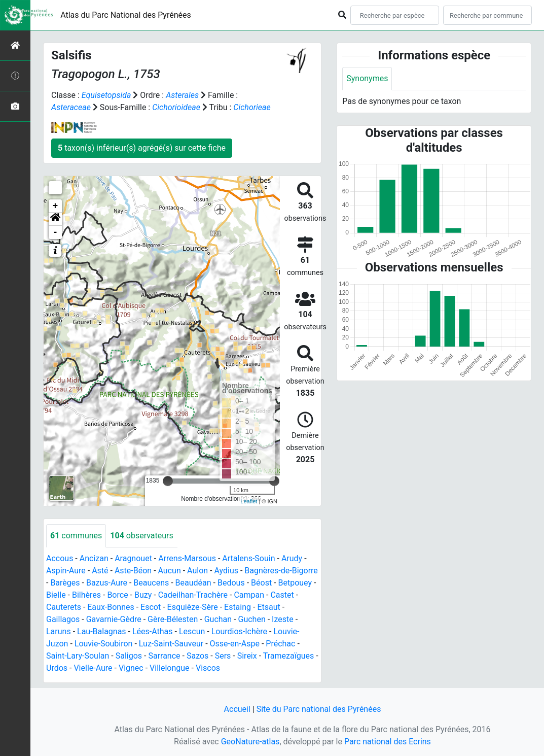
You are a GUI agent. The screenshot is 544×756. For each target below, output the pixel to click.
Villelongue (169, 668)
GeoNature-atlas (250, 742)
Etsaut (268, 607)
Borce (117, 595)
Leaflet (249, 501)
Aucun (170, 571)
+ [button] (56, 206)
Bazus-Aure (107, 583)
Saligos (129, 656)
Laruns (59, 631)
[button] (55, 219)
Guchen (251, 619)
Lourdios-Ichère (239, 631)
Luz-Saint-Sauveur (171, 644)
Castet (282, 595)
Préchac (280, 644)
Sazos (197, 656)
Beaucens (151, 583)
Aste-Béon (133, 571)
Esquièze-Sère (193, 607)
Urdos (57, 668)
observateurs (141, 536)
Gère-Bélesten (173, 619)
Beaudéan (193, 583)
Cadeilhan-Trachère (193, 595)
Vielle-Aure (93, 668)
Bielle (56, 595)
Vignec (131, 668)
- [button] (56, 232)
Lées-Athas (153, 631)
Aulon (197, 571)
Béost (261, 583)
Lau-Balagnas (102, 631)
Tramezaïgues (288, 656)
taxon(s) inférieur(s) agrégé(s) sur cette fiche (142, 148)
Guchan (218, 619)
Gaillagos (63, 619)
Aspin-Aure (66, 571)
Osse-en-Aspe (235, 644)
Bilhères (86, 595)
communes (76, 536)
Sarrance (164, 656)
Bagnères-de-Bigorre (281, 571)
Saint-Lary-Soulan (78, 656)
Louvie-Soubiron (104, 644)
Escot (151, 607)
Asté (100, 571)
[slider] (168, 481)
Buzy (143, 595)
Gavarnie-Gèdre (114, 619)
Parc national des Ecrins (388, 742)
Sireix (247, 656)
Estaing (238, 607)
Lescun (192, 631)
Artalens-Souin (248, 558)
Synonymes (367, 78)
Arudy (292, 558)
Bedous (231, 583)
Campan (249, 595)
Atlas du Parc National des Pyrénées (126, 15)
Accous (60, 558)
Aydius (226, 571)
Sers (223, 656)
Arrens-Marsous (187, 558)
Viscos (208, 668)
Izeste (283, 619)
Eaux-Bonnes (111, 607)
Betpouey (295, 583)
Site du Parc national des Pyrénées (319, 709)
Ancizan (94, 558)
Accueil (237, 709)
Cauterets (64, 607)
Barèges (65, 583)
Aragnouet (133, 558)
